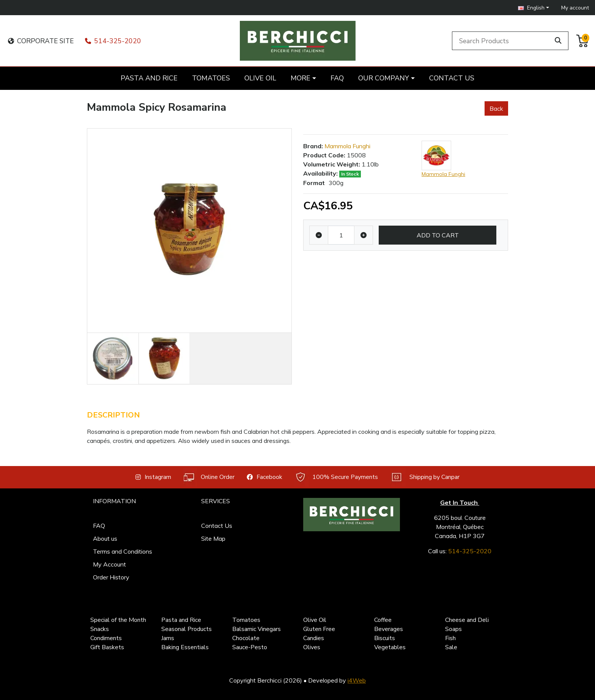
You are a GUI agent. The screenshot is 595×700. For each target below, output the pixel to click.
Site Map (213, 538)
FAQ (99, 526)
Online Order (209, 477)
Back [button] (496, 108)
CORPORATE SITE (41, 41)
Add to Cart (438, 235)
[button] (534, 8)
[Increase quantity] (364, 235)
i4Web (357, 680)
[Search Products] (502, 41)
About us (105, 538)
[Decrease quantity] (319, 235)
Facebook (264, 477)
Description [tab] (113, 415)
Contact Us (217, 526)
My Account (109, 564)
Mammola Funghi (347, 146)
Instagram (153, 477)
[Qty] (341, 235)
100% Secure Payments (336, 477)
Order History (111, 577)
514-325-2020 (113, 41)
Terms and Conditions (123, 551)
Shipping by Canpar (425, 477)
